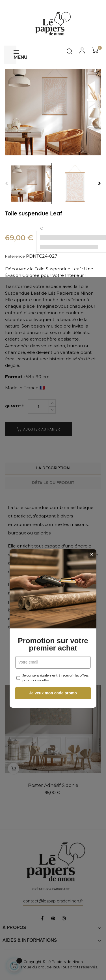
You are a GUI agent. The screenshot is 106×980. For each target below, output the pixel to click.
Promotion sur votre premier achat (53, 506)
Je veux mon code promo (53, 555)
